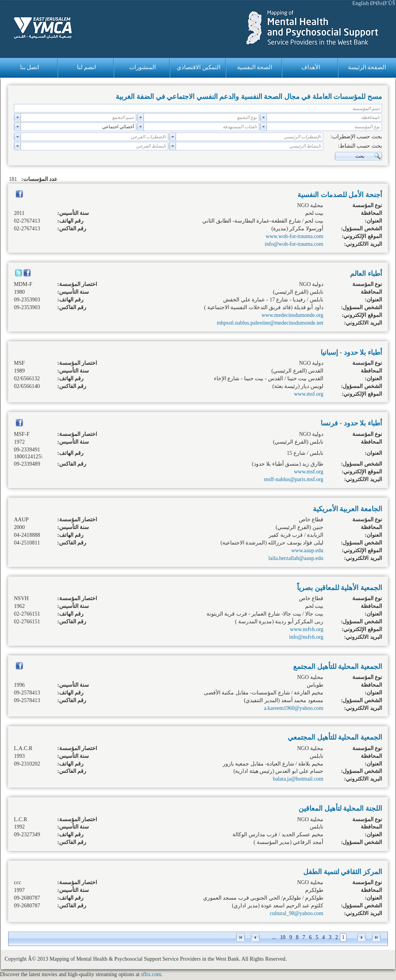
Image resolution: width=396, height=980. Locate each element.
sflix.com (151, 974)
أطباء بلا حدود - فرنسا (351, 423)
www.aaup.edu (307, 550)
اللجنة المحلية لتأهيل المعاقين (340, 808)
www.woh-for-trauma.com (294, 236)
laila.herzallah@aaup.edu (296, 558)
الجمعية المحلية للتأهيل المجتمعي (335, 737)
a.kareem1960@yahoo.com (294, 708)
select (263, 117)
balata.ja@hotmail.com (298, 779)
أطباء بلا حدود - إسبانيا (351, 352)
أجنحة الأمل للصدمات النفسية (340, 195)
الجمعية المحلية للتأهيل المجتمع (338, 667)
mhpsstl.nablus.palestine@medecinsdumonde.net (270, 323)
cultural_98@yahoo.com (297, 913)
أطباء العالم (366, 274)
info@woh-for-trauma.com (294, 244)
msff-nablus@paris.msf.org (294, 479)
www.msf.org (309, 394)
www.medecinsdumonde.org (292, 315)
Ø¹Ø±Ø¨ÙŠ (383, 3)
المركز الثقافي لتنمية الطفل (343, 872)
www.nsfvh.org (307, 629)
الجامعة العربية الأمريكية (347, 509)
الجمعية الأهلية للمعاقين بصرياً (340, 588)
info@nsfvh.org (306, 637)
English (361, 3)
